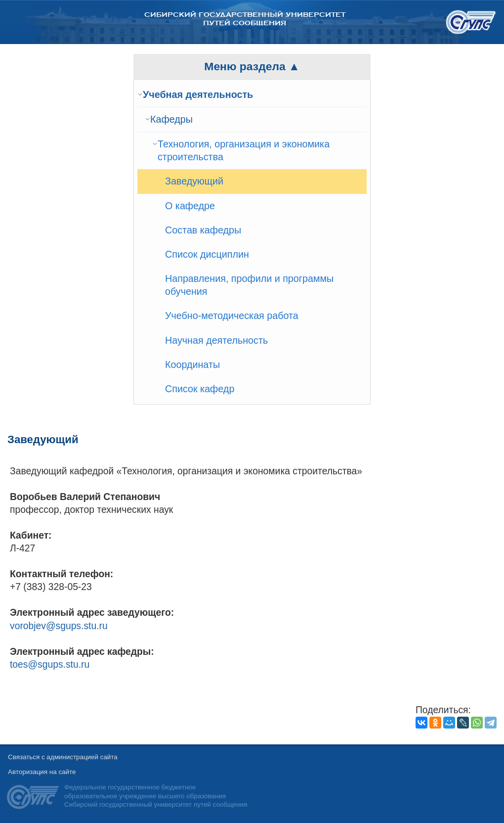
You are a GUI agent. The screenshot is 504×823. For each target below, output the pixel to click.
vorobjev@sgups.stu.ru (59, 626)
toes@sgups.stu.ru (50, 664)
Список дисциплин (207, 254)
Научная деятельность (216, 340)
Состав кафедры (203, 230)
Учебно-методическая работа (232, 316)
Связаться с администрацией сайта (63, 757)
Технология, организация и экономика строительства (244, 150)
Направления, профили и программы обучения (249, 285)
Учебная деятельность (198, 94)
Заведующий (194, 181)
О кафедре (190, 206)
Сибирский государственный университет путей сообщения (245, 19)
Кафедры (171, 119)
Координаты (192, 365)
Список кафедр (200, 389)
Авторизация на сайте (42, 772)
